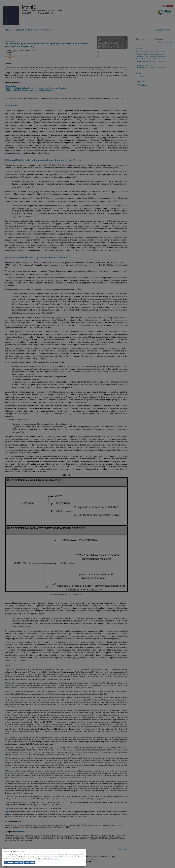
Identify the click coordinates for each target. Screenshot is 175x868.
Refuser (19, 862)
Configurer (29, 862)
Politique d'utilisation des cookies (48, 859)
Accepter (9, 862)
